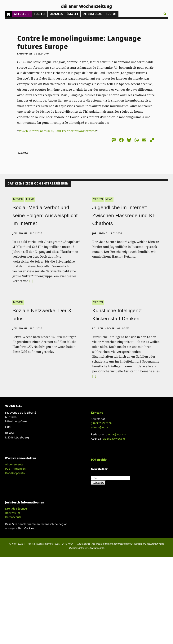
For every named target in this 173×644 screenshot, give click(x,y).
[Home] (9, 14)
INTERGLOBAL (92, 14)
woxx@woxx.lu (117, 434)
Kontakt (97, 413)
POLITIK (40, 14)
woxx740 (23, 153)
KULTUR (111, 14)
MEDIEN (18, 199)
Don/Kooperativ (15, 473)
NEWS (109, 199)
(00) (102, 423)
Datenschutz (13, 517)
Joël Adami (20, 233)
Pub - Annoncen (15, 469)
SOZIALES (56, 14)
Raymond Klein (26, 54)
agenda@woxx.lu (114, 439)
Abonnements (14, 464)
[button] (165, 14)
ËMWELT (73, 14)
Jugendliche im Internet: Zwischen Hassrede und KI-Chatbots (124, 215)
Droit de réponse (16, 509)
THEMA (30, 199)
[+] (31, 281)
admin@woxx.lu (101, 427)
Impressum (13, 513)
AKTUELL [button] (22, 14)
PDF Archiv (99, 460)
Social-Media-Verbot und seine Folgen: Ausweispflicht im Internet (45, 215)
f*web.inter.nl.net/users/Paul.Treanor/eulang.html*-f (57, 131)
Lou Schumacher (103, 328)
